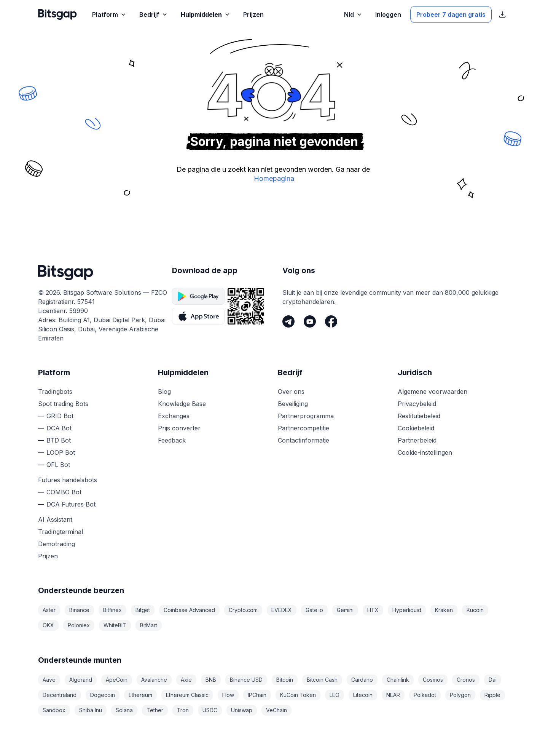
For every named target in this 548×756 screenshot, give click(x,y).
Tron (183, 710)
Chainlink (398, 680)
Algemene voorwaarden (433, 392)
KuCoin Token (298, 695)
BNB (211, 680)
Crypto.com (243, 610)
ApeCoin (117, 680)
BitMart (149, 625)
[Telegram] (288, 321)
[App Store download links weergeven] (502, 14)
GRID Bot (60, 416)
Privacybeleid (417, 404)
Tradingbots (55, 392)
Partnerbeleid (417, 440)
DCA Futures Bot (71, 504)
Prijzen (48, 556)
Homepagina (274, 178)
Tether (155, 710)
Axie (186, 680)
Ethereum (140, 695)
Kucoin (475, 610)
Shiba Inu (91, 710)
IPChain (257, 695)
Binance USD (246, 680)
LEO (335, 695)
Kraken (444, 610)
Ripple (492, 695)
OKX (48, 625)
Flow (228, 695)
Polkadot (425, 695)
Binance (79, 610)
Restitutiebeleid (419, 416)
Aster (49, 610)
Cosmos (433, 680)
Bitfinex (112, 610)
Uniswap (242, 710)
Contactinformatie (303, 440)
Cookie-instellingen (425, 452)
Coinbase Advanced (189, 610)
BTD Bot (59, 440)
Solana (124, 710)
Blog (164, 392)
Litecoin (363, 695)
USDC (210, 710)
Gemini (345, 610)
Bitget (143, 610)
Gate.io (314, 610)
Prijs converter (179, 428)
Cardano (362, 680)
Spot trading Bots (63, 404)
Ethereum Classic (187, 695)
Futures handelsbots (68, 480)
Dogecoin (103, 695)
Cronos (466, 680)
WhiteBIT (115, 625)
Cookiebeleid (416, 428)
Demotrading (57, 544)
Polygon (460, 695)
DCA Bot (59, 428)
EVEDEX (282, 610)
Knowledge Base (182, 404)
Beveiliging (293, 404)
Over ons (291, 392)
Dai (493, 680)
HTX (373, 610)
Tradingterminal (61, 532)
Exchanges (174, 416)
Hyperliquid (407, 610)
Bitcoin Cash (322, 680)
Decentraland (60, 695)
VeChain (276, 710)
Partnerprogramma (306, 416)
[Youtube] (310, 321)
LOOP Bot (61, 452)
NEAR (393, 695)
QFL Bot (58, 465)
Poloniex (79, 625)
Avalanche (154, 680)
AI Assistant (55, 519)
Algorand (81, 680)
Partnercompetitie (303, 428)
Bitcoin (285, 680)
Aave (49, 680)
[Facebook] (331, 321)
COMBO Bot (64, 492)
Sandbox (54, 710)
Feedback (172, 440)
